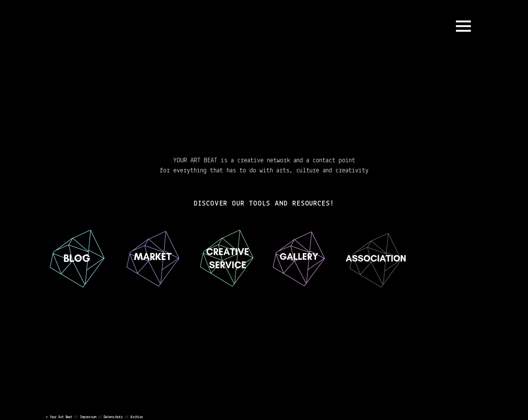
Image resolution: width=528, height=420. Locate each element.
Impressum (88, 417)
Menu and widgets (463, 26)
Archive (136, 417)
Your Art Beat (61, 417)
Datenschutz (113, 417)
